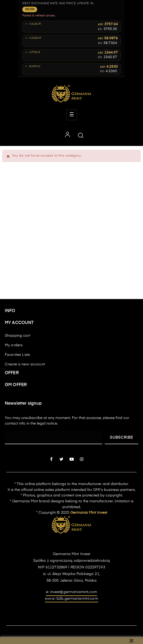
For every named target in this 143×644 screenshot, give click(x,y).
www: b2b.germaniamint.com (71, 599)
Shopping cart (18, 336)
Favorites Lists (17, 355)
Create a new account (25, 364)
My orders (14, 345)
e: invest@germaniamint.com (71, 592)
